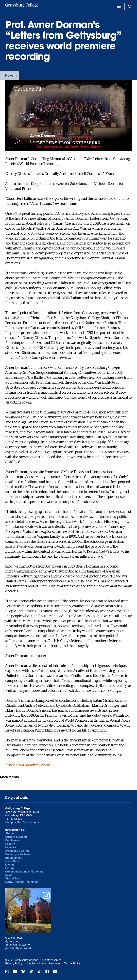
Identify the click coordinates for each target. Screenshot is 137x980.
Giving (9, 865)
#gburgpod (12, 941)
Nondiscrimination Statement (43, 964)
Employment (13, 858)
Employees (12, 840)
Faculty (10, 844)
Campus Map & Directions (22, 822)
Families (11, 847)
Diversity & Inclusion (19, 854)
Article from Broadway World (28, 765)
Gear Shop (12, 861)
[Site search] (130, 6)
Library (10, 868)
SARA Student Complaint (22, 882)
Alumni (10, 833)
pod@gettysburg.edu (19, 948)
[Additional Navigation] (119, 6)
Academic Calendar (18, 851)
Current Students (16, 837)
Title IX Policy (72, 964)
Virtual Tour (13, 879)
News (9, 75)
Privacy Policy (14, 964)
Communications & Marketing (24, 872)
